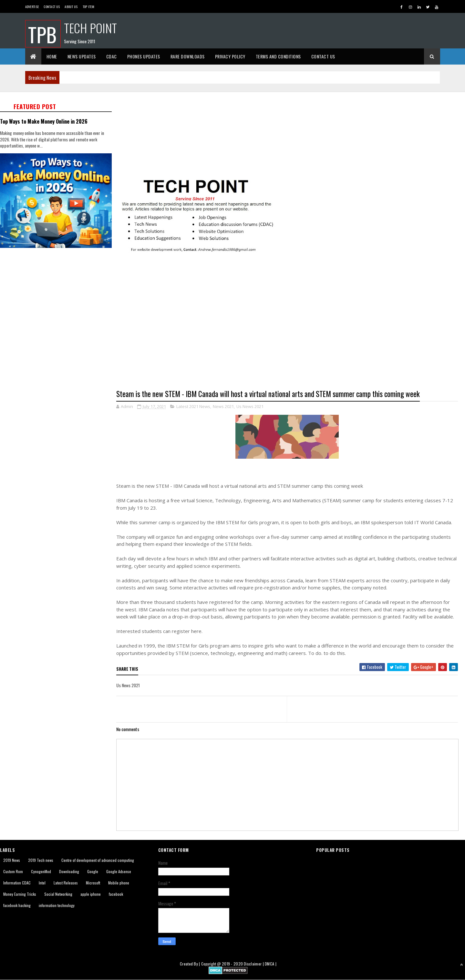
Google (93, 871)
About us (71, 7)
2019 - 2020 (232, 964)
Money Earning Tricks (20, 894)
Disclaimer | (254, 964)
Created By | (191, 964)
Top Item (88, 7)
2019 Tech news (41, 860)
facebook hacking (17, 905)
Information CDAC (17, 883)
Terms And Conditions (278, 56)
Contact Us (52, 7)
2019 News (12, 860)
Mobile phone (119, 883)
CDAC (112, 56)
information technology (57, 905)
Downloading (69, 871)
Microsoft (93, 883)
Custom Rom (13, 871)
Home (52, 56)
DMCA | (271, 964)
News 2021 (223, 406)
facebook (116, 894)
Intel (42, 883)
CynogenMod (41, 871)
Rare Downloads (188, 56)
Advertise (32, 7)
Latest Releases (66, 883)
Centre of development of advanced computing (98, 860)
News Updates (82, 56)
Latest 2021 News (193, 406)
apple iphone (91, 894)
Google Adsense (119, 871)
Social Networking (58, 894)
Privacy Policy (230, 56)
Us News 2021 (250, 406)
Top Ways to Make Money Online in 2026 (44, 121)
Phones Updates (144, 56)
